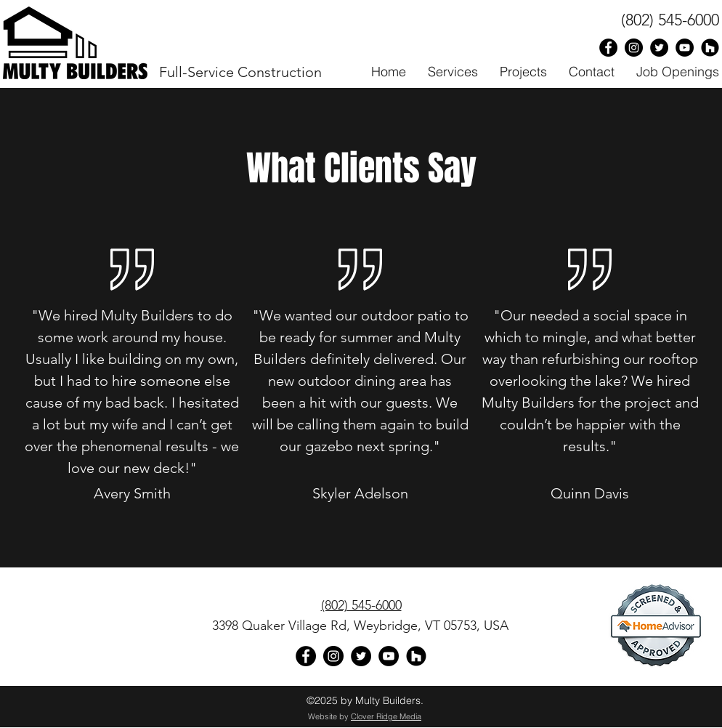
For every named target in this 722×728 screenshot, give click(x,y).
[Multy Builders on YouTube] (685, 48)
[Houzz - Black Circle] (710, 48)
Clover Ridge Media (386, 716)
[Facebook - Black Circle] (608, 48)
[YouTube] (389, 656)
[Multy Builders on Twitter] (659, 48)
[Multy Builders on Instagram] (634, 48)
